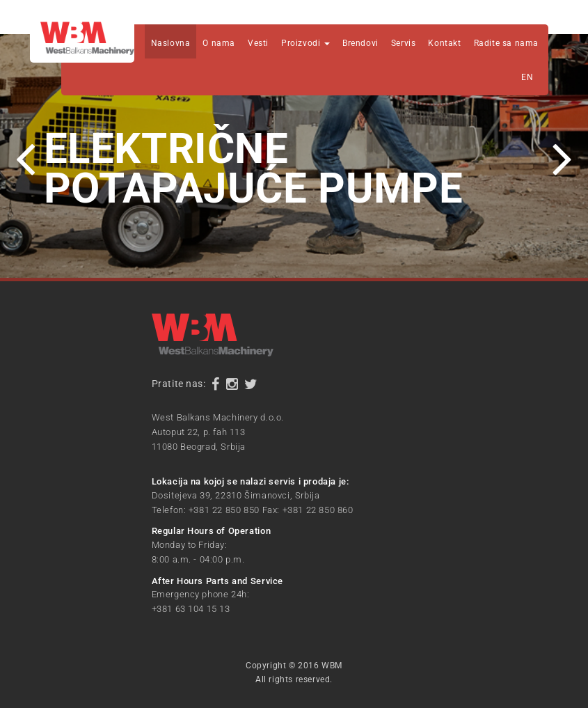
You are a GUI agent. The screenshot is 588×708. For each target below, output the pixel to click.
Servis (404, 43)
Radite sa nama (506, 43)
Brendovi (360, 43)
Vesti (258, 43)
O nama (219, 43)
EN (527, 77)
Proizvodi (305, 43)
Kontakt (444, 43)
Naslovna (171, 43)
